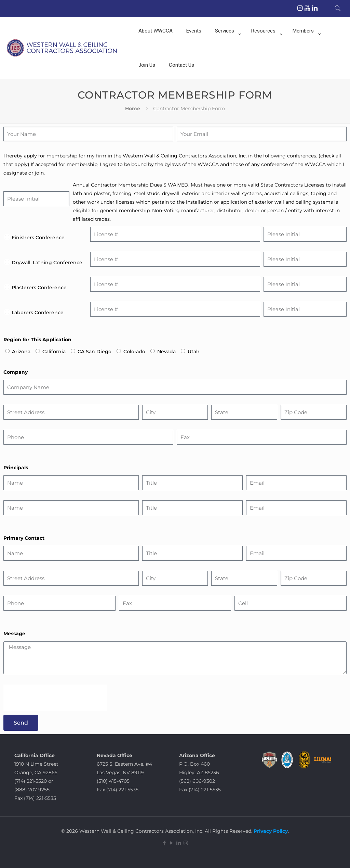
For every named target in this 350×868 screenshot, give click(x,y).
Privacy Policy (270, 831)
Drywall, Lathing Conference (47, 263)
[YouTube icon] (171, 843)
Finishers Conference (38, 238)
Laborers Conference (38, 312)
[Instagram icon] (186, 843)
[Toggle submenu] (226, 48)
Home (133, 108)
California (54, 352)
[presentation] (55, 698)
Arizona (21, 352)
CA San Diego (95, 352)
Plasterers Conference (39, 288)
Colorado (134, 352)
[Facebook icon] (164, 843)
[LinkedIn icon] (179, 843)
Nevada (166, 352)
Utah (194, 352)
